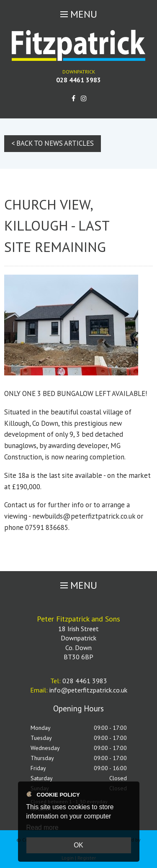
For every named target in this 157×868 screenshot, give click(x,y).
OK (78, 845)
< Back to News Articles (53, 143)
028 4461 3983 (78, 80)
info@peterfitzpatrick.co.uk (88, 690)
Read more (42, 827)
